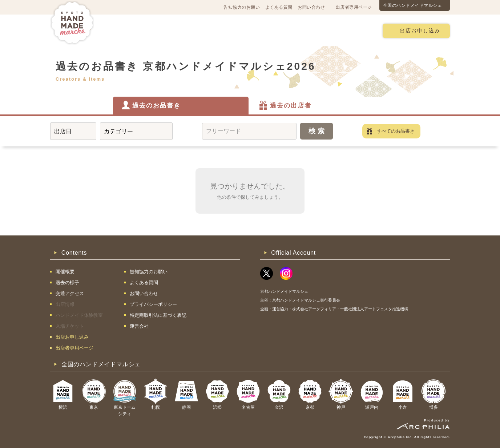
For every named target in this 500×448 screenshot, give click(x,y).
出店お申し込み (420, 31)
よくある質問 (279, 7)
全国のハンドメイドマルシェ (413, 5)
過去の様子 (208, 30)
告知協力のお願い (242, 7)
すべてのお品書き (396, 131)
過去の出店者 (291, 106)
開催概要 (124, 30)
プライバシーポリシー (153, 304)
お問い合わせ (311, 7)
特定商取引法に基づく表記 (158, 315)
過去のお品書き (156, 106)
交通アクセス (165, 30)
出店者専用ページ (354, 7)
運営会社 (139, 326)
